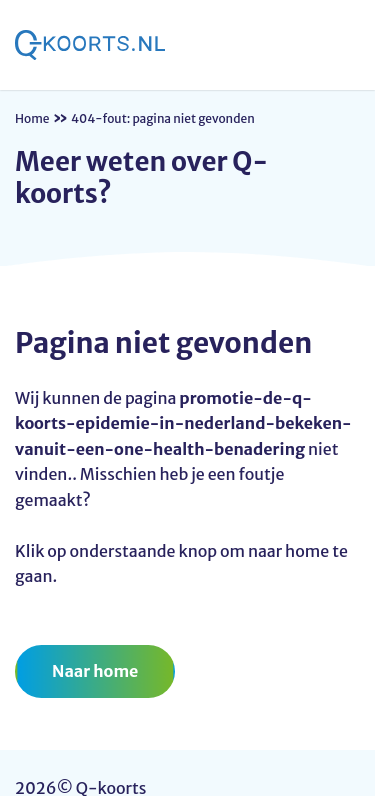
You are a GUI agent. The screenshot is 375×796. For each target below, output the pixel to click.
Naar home (95, 671)
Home (32, 118)
